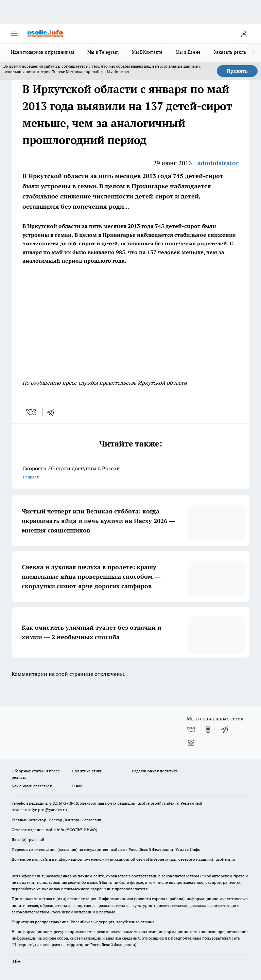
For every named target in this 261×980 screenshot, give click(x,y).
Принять (237, 71)
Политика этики (87, 771)
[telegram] (53, 412)
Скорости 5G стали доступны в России (130, 473)
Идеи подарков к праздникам (43, 52)
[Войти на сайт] (244, 34)
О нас (77, 786)
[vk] (32, 412)
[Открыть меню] (14, 34)
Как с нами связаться (32, 786)
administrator (218, 163)
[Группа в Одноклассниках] (208, 730)
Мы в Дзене (188, 52)
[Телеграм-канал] (225, 730)
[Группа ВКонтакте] (191, 730)
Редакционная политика (155, 771)
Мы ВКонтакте (147, 52)
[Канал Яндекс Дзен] (191, 743)
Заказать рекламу (233, 52)
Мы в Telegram (103, 52)
